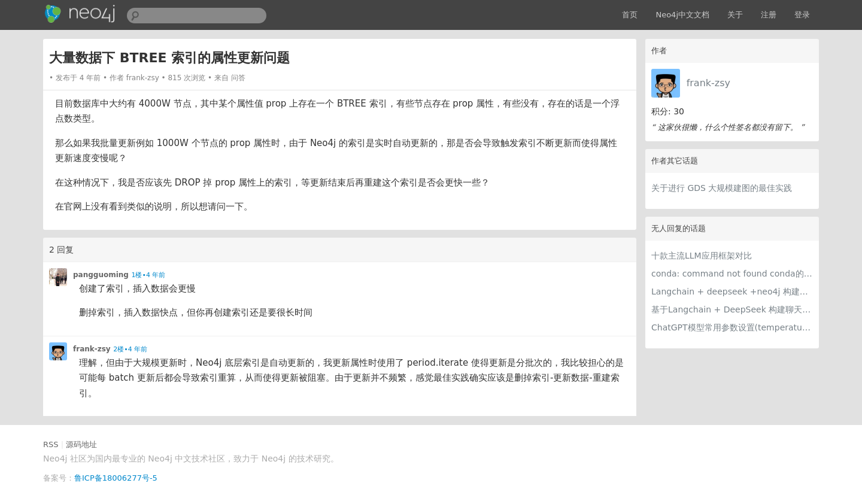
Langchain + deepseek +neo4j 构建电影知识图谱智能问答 (732, 292)
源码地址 (81, 444)
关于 (735, 15)
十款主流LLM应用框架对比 (702, 256)
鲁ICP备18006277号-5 (116, 478)
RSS (51, 444)
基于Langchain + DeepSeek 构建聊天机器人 (732, 309)
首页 (630, 15)
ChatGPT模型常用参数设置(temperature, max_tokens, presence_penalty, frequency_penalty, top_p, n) (732, 327)
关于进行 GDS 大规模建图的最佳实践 (722, 188)
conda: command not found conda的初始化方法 (732, 274)
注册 (769, 15)
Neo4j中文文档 (682, 15)
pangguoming (101, 275)
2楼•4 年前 (130, 349)
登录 (802, 15)
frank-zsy (708, 83)
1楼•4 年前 (148, 275)
